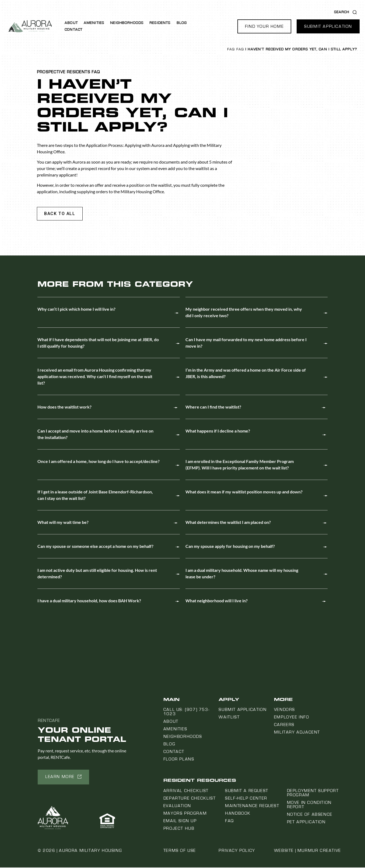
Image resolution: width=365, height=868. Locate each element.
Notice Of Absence (310, 815)
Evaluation (177, 806)
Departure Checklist (189, 799)
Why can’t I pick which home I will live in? (76, 309)
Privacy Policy (237, 851)
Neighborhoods (127, 23)
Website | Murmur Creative (308, 851)
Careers (284, 725)
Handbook (238, 814)
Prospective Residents (64, 72)
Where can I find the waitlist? (213, 407)
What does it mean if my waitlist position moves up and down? (244, 492)
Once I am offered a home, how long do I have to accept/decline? (99, 462)
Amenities (94, 23)
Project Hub (179, 829)
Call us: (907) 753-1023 (186, 712)
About (71, 23)
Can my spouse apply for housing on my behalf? (230, 547)
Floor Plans (179, 760)
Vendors (285, 710)
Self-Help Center (246, 799)
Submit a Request (247, 791)
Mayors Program (185, 814)
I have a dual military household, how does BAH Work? (89, 601)
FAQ (231, 49)
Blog (182, 23)
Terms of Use (180, 851)
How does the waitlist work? (64, 407)
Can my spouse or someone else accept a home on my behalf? (95, 547)
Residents (160, 23)
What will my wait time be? (63, 523)
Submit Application (243, 710)
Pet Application (306, 822)
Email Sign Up (180, 821)
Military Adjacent (297, 733)
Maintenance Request (252, 806)
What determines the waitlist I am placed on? (228, 523)
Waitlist (229, 718)
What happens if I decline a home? (218, 431)
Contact (73, 30)
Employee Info (292, 718)
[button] (264, 26)
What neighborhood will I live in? (217, 601)
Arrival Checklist (186, 791)
